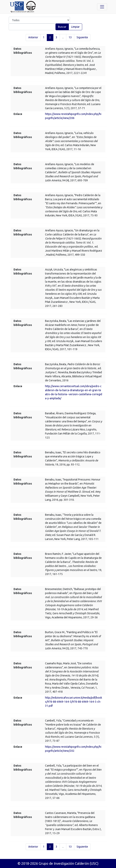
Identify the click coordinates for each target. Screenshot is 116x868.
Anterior (33, 37)
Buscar (62, 27)
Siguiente (82, 37)
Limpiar (75, 27)
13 (70, 37)
